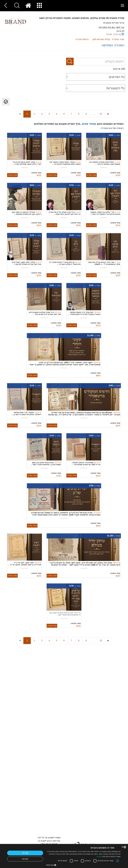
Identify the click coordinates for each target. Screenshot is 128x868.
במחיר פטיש (89, 124)
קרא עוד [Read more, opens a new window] (99, 857)
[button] (83, 865)
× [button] (123, 847)
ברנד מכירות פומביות (114, 23)
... (93, 114)
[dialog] (64, 856)
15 (101, 114)
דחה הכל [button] (25, 859)
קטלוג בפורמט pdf (101, 39)
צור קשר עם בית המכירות (111, 27)
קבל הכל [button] (25, 853)
